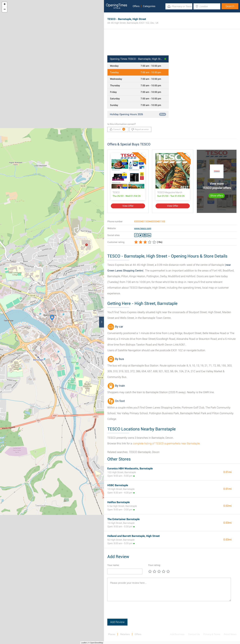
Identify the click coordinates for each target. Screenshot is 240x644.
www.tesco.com (143, 228)
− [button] (5, 10)
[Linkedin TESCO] (149, 235)
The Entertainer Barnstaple (123, 519)
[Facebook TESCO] (136, 235)
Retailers (125, 634)
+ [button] (5, 5)
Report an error (140, 129)
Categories (149, 6)
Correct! (117, 129)
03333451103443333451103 (150, 221)
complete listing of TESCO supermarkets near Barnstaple (166, 443)
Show (163, 114)
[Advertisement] (172, 44)
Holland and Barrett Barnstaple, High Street (134, 536)
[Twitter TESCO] (140, 235)
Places (112, 634)
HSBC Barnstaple (118, 485)
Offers (136, 6)
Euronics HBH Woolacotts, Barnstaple (130, 468)
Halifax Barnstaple (118, 502)
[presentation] (133, 612)
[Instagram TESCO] (145, 235)
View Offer (128, 206)
